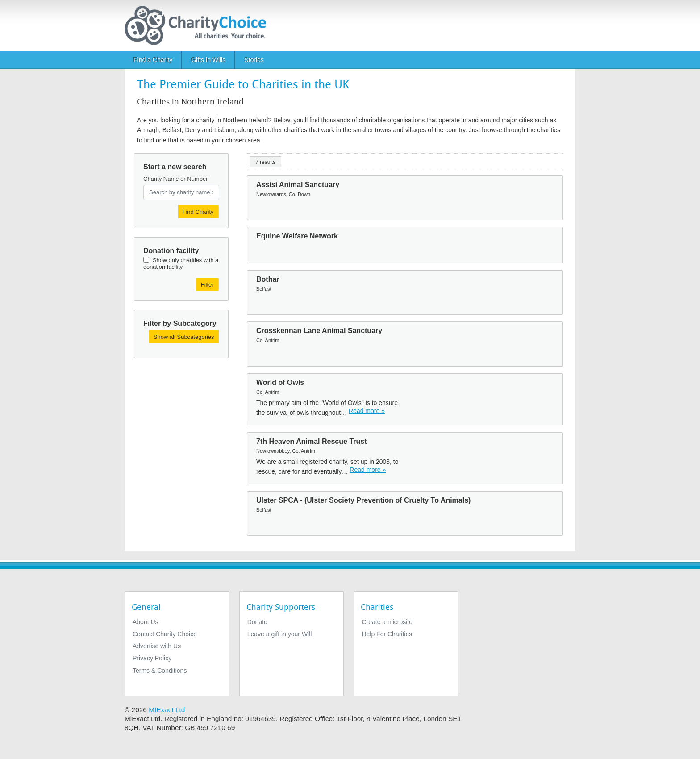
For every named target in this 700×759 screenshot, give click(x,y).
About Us (146, 622)
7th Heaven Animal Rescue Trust (312, 441)
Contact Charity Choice (165, 634)
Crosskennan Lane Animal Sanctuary (319, 331)
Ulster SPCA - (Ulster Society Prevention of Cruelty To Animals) (363, 500)
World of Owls (280, 382)
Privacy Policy (152, 658)
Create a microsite (387, 622)
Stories (254, 60)
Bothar (268, 279)
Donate (257, 622)
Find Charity (198, 212)
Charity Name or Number (176, 179)
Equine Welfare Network (297, 236)
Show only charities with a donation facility (181, 263)
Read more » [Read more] (367, 411)
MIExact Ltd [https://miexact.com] (167, 710)
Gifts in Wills (208, 60)
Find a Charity (153, 60)
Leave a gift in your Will (280, 634)
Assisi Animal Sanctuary (298, 185)
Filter (207, 285)
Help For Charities (387, 634)
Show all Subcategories (184, 337)
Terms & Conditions (160, 671)
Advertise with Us (157, 646)
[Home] (199, 25)
